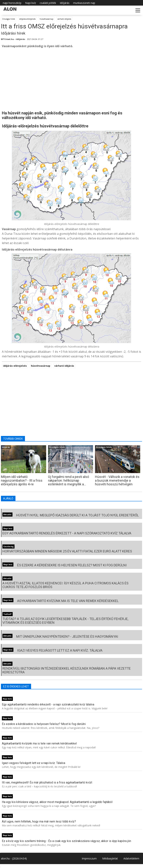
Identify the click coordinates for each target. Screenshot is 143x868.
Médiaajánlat (110, 858)
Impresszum (89, 858)
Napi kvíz (31, 3)
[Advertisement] (71, 79)
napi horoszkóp (12, 3)
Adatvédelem (131, 858)
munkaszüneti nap (84, 3)
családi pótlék (48, 3)
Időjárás (65, 3)
